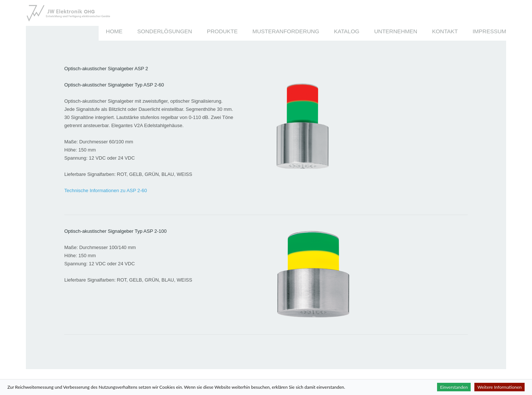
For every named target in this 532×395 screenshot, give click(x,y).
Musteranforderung (286, 31)
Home (114, 31)
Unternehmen (396, 31)
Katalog (347, 31)
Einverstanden (454, 387)
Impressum (489, 31)
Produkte (222, 31)
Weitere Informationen (499, 387)
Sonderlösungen (165, 31)
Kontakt (445, 31)
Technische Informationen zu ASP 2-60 (106, 190)
